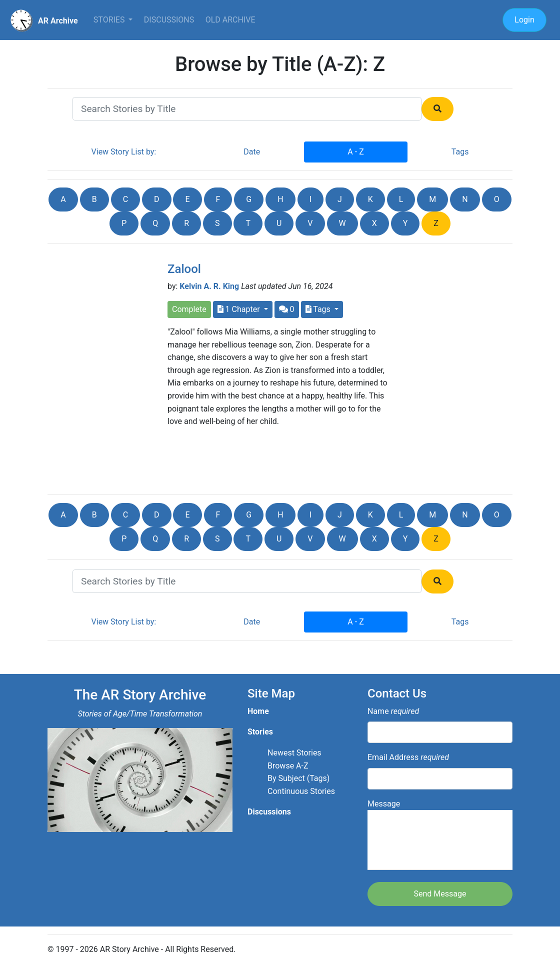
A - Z (355, 152)
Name (393, 711)
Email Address (408, 757)
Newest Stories (294, 753)
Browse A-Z (288, 766)
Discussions (169, 20)
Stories (110, 20)
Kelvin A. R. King (209, 286)
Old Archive (230, 20)
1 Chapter (240, 309)
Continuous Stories (301, 791)
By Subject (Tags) (298, 778)
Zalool (184, 269)
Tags (460, 152)
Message (440, 835)
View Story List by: (124, 152)
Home (258, 711)
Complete (189, 309)
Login (524, 20)
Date (252, 152)
